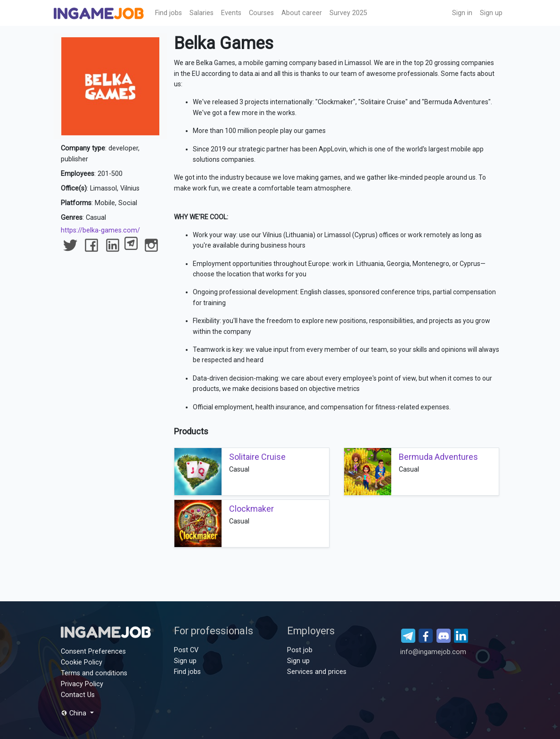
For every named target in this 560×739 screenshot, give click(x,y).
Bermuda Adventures (438, 457)
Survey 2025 (348, 13)
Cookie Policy (82, 662)
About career (302, 13)
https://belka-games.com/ (100, 230)
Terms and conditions (94, 673)
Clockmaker (251, 509)
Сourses (261, 13)
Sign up (491, 13)
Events (231, 13)
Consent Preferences (93, 652)
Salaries (202, 13)
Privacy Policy (82, 684)
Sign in (462, 13)
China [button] (74, 713)
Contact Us (78, 695)
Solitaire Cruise (257, 457)
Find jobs (169, 13)
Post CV (186, 650)
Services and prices (317, 672)
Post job (300, 650)
